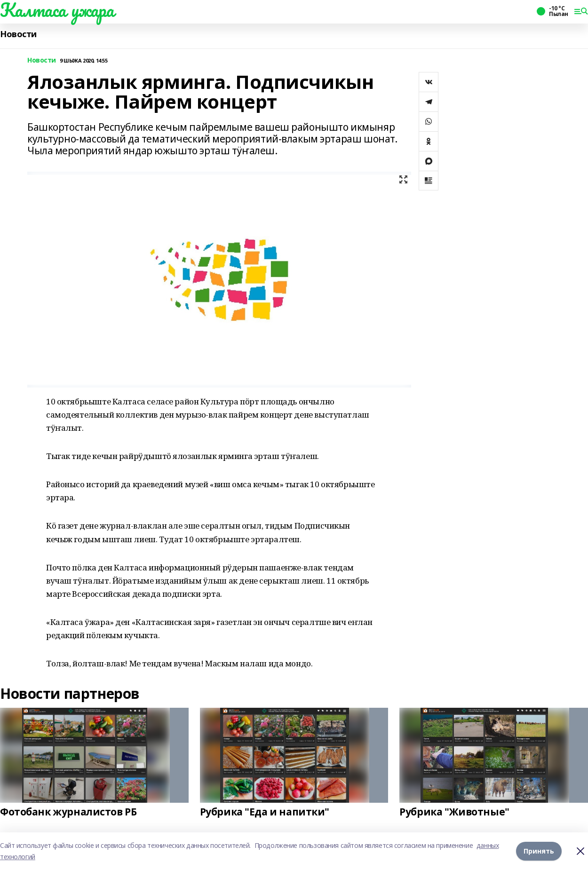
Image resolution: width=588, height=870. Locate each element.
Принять (539, 851)
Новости (18, 34)
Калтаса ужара (57, 10)
